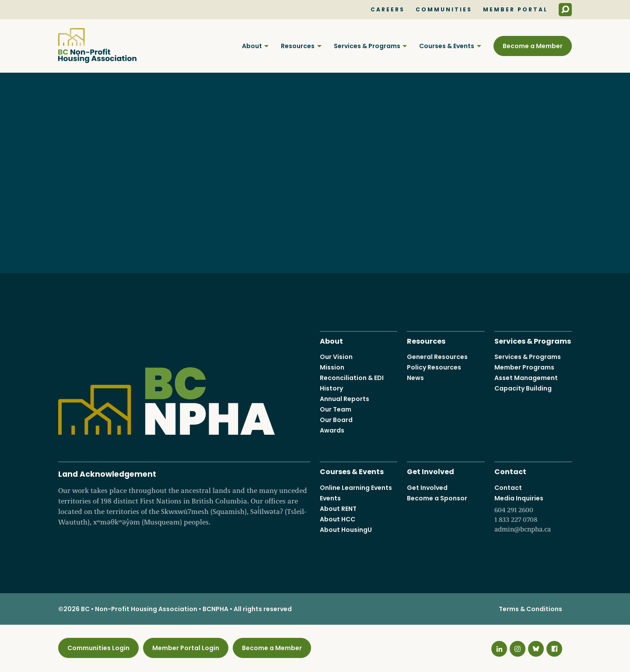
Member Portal (515, 10)
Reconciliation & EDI (352, 378)
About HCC (338, 519)
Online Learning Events (356, 488)
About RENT (338, 509)
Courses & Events (447, 46)
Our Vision (336, 357)
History (331, 388)
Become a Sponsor (437, 498)
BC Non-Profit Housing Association (97, 46)
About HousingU (346, 530)
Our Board (336, 420)
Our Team (336, 409)
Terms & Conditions (530, 609)
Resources (298, 46)
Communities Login (98, 648)
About (252, 46)
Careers (388, 10)
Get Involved (430, 471)
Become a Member (533, 46)
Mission (332, 367)
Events (330, 498)
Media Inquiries (533, 514)
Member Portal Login (186, 648)
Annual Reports (345, 399)
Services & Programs (367, 46)
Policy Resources (434, 367)
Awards (332, 430)
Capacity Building (523, 388)
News (415, 378)
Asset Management (526, 378)
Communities (444, 10)
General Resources (437, 357)
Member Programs (524, 367)
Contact (510, 471)
